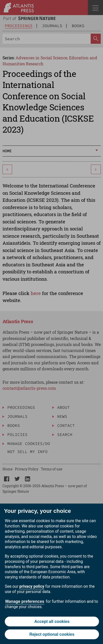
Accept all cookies (52, 622)
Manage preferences (25, 601)
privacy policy (32, 586)
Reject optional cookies (52, 634)
